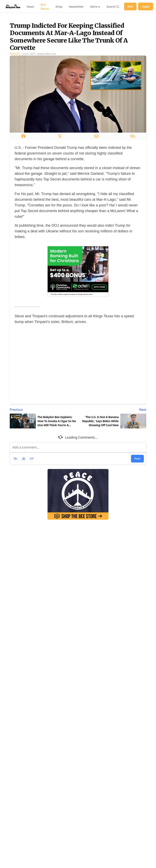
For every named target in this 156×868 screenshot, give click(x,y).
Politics (15, 89)
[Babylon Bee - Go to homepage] (13, 6)
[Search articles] (113, 6)
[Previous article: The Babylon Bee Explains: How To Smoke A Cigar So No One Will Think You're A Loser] (43, 445)
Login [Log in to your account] (146, 6)
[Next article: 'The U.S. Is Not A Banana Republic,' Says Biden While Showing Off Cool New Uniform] (113, 445)
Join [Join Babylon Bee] (130, 6)
